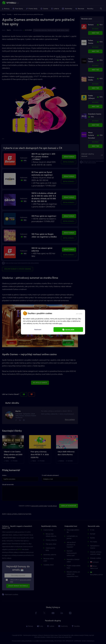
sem (61, 323)
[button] (79, 313)
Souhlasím (70, 330)
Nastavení (38, 330)
